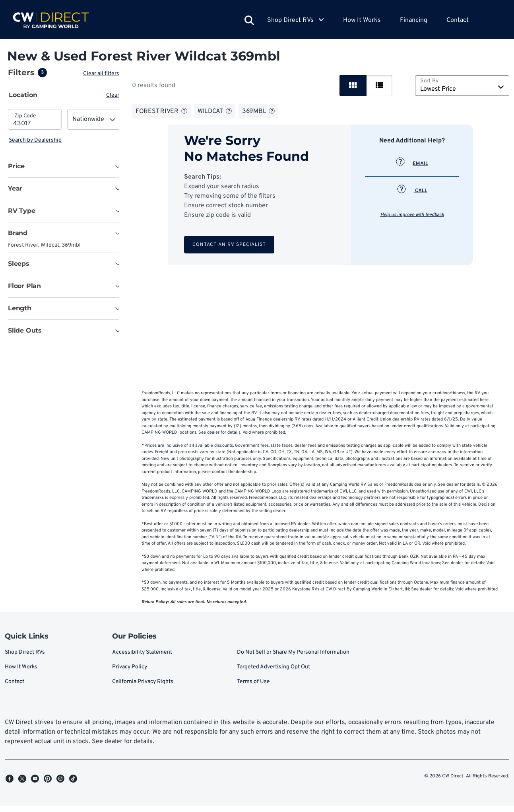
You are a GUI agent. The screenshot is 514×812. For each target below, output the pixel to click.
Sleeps (19, 264)
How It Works (362, 20)
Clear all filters (103, 74)
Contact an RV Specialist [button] (230, 245)
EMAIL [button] (413, 164)
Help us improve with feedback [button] (413, 215)
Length (20, 308)
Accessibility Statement (142, 659)
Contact (458, 20)
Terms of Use (253, 688)
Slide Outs (25, 330)
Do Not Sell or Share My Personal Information (293, 659)
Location (23, 95)
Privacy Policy (130, 673)
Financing (414, 20)
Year (15, 188)
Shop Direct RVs (25, 659)
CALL (413, 191)
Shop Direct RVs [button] (296, 20)
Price (16, 166)
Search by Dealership (35, 140)
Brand (18, 233)
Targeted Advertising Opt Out (273, 673)
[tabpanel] (64, 127)
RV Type (22, 211)
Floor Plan (24, 286)
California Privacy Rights (143, 688)
